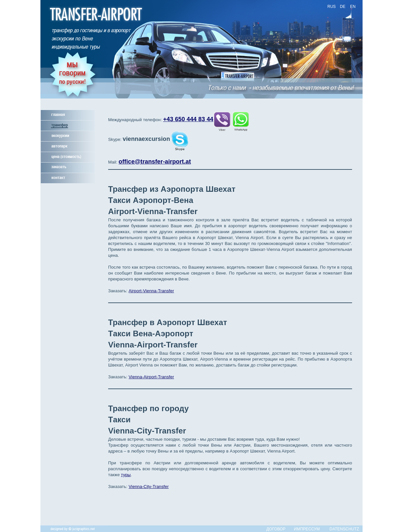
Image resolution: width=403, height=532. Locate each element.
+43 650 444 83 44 (188, 119)
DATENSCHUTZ (344, 529)
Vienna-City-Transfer (149, 487)
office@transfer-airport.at (155, 162)
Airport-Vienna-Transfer (151, 291)
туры (126, 475)
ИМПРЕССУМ (307, 529)
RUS (332, 7)
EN (353, 7)
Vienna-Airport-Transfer (151, 377)
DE (343, 7)
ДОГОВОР (276, 529)
